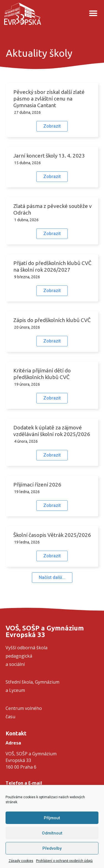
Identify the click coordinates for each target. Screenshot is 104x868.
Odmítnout (52, 833)
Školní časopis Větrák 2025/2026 (52, 535)
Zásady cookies (21, 861)
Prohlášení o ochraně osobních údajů (64, 861)
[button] (93, 13)
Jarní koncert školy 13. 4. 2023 (49, 156)
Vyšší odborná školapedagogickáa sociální (26, 656)
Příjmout (52, 818)
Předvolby (52, 848)
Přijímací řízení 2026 (37, 485)
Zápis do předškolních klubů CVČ (52, 320)
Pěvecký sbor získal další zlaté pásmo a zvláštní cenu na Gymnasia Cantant (49, 99)
